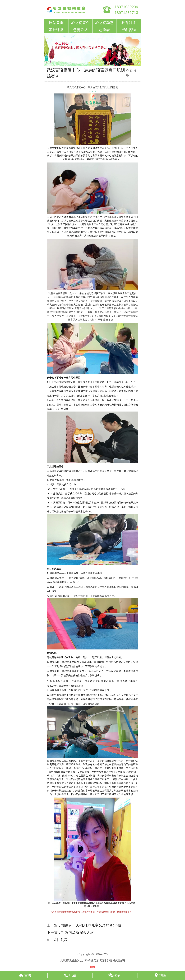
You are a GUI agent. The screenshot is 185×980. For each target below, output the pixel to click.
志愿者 (104, 30)
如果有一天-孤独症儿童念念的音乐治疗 (92, 925)
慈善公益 (80, 30)
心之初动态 (104, 23)
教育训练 (129, 23)
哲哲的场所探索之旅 (77, 933)
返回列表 (61, 940)
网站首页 (56, 23)
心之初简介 (80, 23)
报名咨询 (129, 30)
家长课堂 (56, 30)
